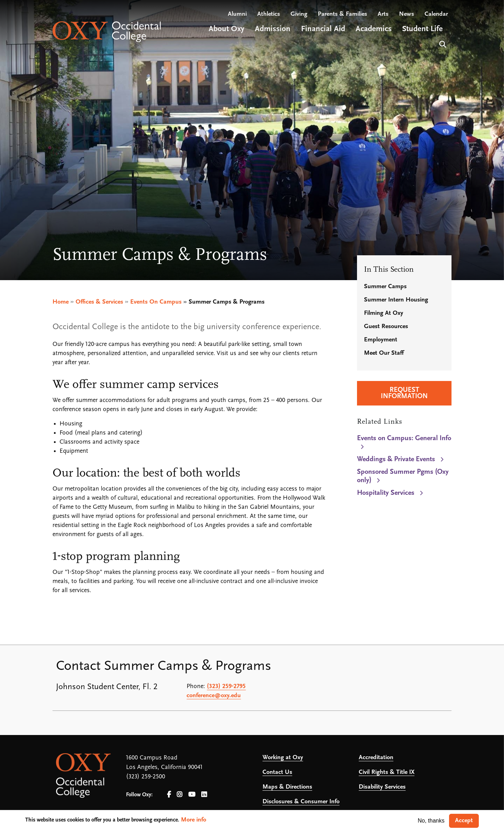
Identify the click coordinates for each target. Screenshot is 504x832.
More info (194, 820)
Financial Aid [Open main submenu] (323, 29)
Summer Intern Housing (396, 300)
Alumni (237, 14)
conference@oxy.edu (214, 696)
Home (61, 302)
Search (442, 44)
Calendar (436, 14)
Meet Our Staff (384, 353)
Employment (381, 340)
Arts (383, 14)
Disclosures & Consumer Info (301, 802)
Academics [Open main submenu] (374, 29)
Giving (299, 14)
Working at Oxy (283, 758)
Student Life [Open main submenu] (422, 29)
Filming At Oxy (384, 313)
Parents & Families (342, 14)
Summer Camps (385, 287)
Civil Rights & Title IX (387, 772)
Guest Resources (386, 327)
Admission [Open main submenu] (273, 29)
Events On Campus (156, 302)
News (407, 14)
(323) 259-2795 (226, 687)
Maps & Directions (287, 787)
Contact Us (277, 772)
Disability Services (382, 787)
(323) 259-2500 (146, 777)
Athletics (269, 14)
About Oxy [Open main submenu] (226, 29)
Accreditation (376, 758)
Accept (464, 821)
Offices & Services (99, 302)
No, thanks (431, 821)
